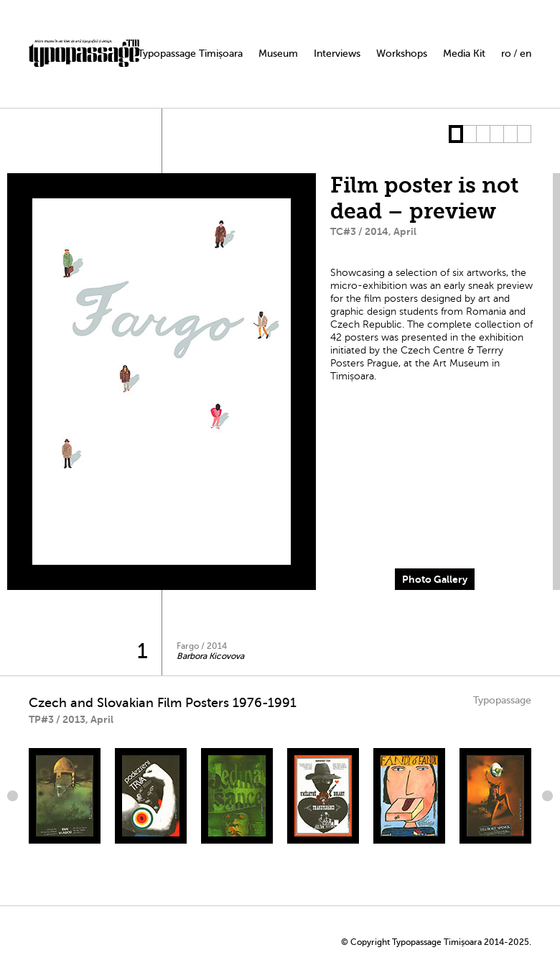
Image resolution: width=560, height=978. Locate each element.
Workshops (402, 54)
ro (506, 54)
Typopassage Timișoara (190, 54)
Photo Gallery (435, 579)
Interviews (337, 54)
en (526, 54)
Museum (278, 54)
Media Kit (464, 54)
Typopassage (502, 700)
